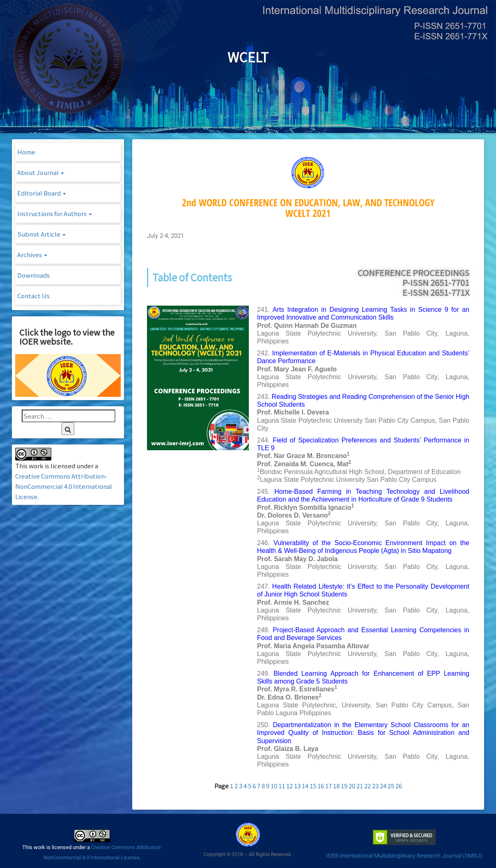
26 (399, 786)
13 (297, 786)
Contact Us (33, 296)
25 (391, 786)
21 (360, 786)
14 (305, 786)
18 (336, 786)
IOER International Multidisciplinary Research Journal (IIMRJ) (404, 856)
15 (313, 786)
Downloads (33, 275)
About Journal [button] (41, 172)
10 (274, 786)
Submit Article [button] (41, 234)
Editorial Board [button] (42, 193)
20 (352, 786)
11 (282, 786)
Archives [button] (32, 254)
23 (375, 786)
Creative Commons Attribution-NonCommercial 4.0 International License (64, 486)
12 (289, 786)
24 (383, 786)
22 (367, 786)
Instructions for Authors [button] (55, 213)
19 (344, 786)
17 (328, 786)
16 (321, 786)
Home (26, 152)
